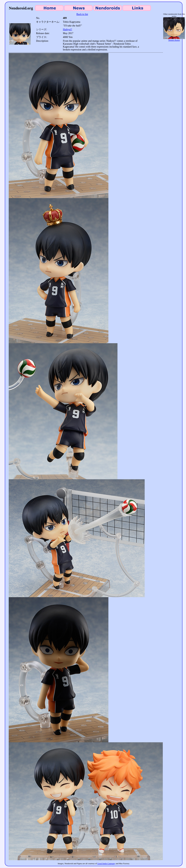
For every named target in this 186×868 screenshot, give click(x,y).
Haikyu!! (68, 29)
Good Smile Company (106, 863)
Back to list (82, 14)
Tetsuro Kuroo (174, 39)
